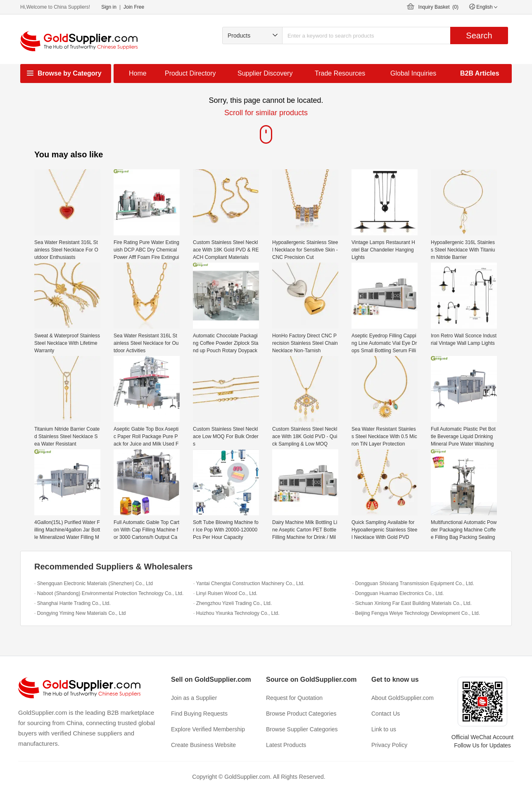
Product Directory (190, 73)
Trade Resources (340, 73)
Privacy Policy (389, 745)
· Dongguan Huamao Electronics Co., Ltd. (398, 593)
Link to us (384, 729)
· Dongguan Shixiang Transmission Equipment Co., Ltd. (413, 583)
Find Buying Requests (199, 714)
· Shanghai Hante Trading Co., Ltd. (72, 603)
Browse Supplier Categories (302, 729)
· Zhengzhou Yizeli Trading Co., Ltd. (233, 603)
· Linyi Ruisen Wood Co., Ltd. (225, 593)
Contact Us (386, 714)
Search (479, 36)
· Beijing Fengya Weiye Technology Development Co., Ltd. (416, 613)
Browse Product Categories (301, 714)
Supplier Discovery (265, 73)
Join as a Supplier (194, 698)
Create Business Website (203, 745)
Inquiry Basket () (438, 7)
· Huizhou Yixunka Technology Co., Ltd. (236, 613)
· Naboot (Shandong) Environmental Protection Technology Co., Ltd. (109, 593)
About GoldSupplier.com (403, 698)
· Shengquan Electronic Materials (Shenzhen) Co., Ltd (94, 583)
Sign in (109, 7)
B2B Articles (480, 73)
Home (138, 73)
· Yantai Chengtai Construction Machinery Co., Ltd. (249, 583)
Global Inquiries (413, 73)
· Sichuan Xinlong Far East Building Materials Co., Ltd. (412, 603)
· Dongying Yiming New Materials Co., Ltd (80, 613)
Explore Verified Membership (208, 729)
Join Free (134, 7)
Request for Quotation (294, 698)
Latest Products (286, 745)
